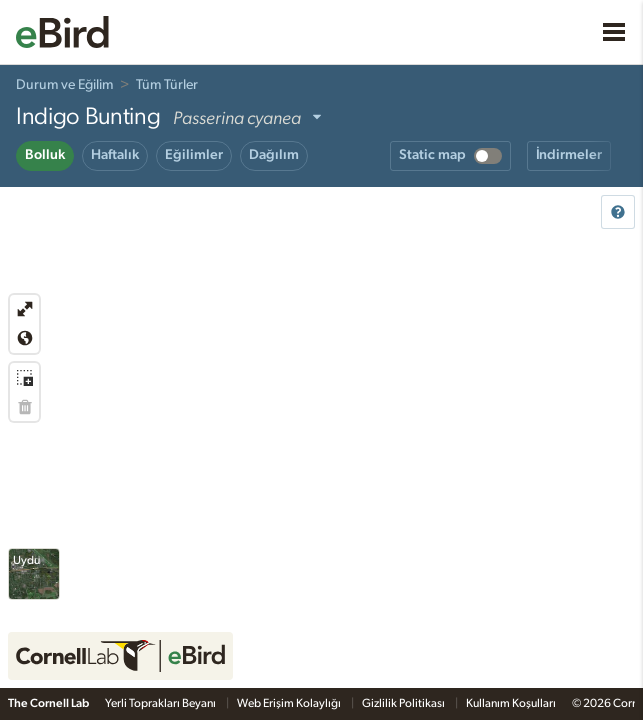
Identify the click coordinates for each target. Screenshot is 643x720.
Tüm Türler (167, 85)
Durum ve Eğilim (64, 85)
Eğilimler (194, 155)
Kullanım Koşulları (511, 703)
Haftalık (115, 155)
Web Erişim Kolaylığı (290, 703)
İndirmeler (569, 155)
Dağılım (274, 155)
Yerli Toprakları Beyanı (161, 703)
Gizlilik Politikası (404, 703)
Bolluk (45, 155)
